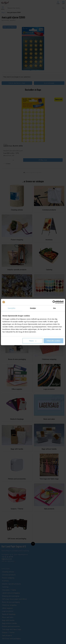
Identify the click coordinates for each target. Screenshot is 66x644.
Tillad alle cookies (53, 341)
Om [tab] (54, 308)
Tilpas (33, 341)
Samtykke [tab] (12, 308)
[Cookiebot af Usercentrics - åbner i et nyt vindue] (54, 302)
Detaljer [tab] (33, 308)
